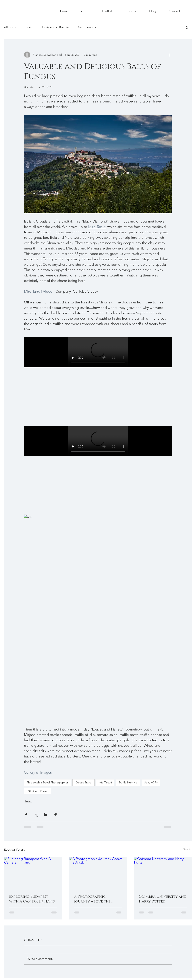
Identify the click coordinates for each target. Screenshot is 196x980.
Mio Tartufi (105, 782)
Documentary (86, 27)
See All (188, 849)
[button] (187, 27)
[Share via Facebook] (26, 815)
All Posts (10, 27)
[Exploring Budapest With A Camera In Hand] (33, 873)
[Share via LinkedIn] (45, 815)
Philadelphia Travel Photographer (47, 782)
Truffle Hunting (128, 782)
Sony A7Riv (151, 782)
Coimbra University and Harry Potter (163, 899)
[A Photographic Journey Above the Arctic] (98, 873)
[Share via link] (55, 815)
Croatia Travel (83, 782)
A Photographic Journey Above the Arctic (92, 899)
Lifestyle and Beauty (54, 27)
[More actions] (170, 55)
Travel (28, 27)
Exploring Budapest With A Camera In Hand (32, 899)
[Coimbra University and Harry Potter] (163, 873)
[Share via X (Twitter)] (36, 815)
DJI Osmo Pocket (38, 791)
